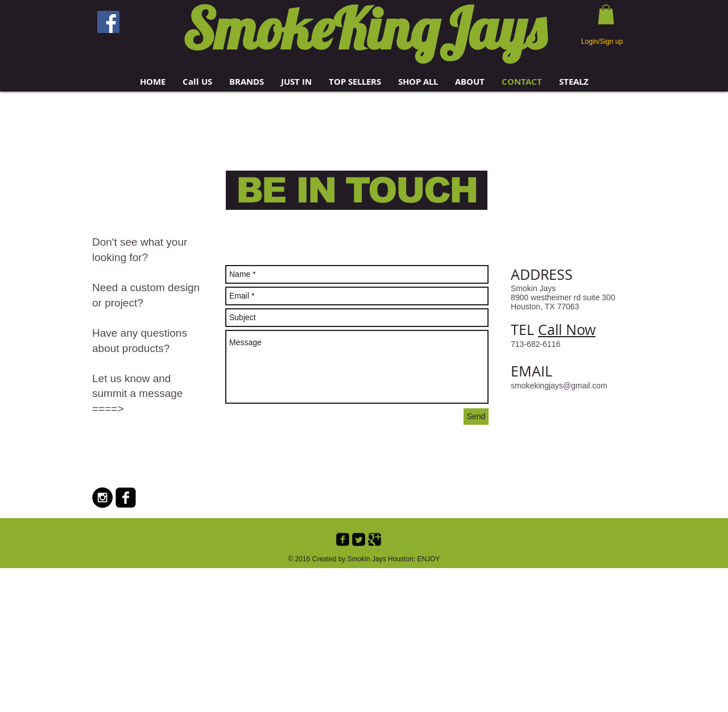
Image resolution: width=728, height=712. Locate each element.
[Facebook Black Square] (126, 498)
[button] (247, 82)
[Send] (476, 417)
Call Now (567, 330)
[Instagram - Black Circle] (102, 498)
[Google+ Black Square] (375, 539)
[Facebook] (108, 22)
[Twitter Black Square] (359, 539)
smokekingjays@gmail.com (559, 386)
